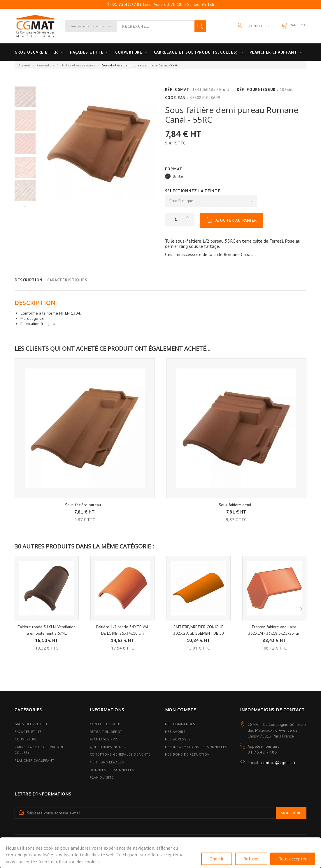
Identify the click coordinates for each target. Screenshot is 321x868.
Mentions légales (107, 762)
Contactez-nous (106, 724)
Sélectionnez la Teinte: (194, 191)
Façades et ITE (87, 52)
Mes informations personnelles (196, 747)
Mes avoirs (175, 732)
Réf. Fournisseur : (257, 89)
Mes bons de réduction (187, 754)
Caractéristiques (67, 280)
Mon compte (180, 710)
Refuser (251, 859)
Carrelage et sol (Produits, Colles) (196, 52)
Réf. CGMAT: (178, 89)
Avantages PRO (104, 739)
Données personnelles (112, 770)
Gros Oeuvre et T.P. (33, 724)
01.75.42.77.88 (262, 752)
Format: (175, 169)
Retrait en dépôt (106, 732)
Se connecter (253, 26)
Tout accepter (293, 859)
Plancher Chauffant (273, 52)
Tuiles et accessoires (78, 65)
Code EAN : (177, 98)
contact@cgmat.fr (278, 763)
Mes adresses (178, 739)
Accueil (24, 65)
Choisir (217, 859)
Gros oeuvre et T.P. (36, 52)
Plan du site (102, 777)
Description (29, 280)
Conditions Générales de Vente (120, 754)
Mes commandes (180, 724)
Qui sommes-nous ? (108, 747)
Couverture (129, 52)
